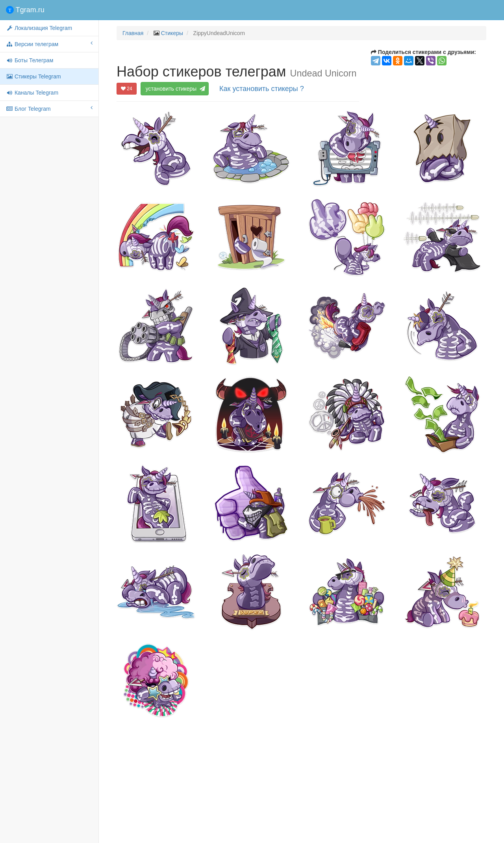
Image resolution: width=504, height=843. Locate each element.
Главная (133, 33)
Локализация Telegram (39, 28)
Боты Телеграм (30, 60)
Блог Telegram (49, 108)
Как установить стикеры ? (262, 89)
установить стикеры (175, 89)
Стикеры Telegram (33, 76)
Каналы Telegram (32, 93)
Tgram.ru (25, 10)
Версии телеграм (49, 44)
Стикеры (172, 33)
